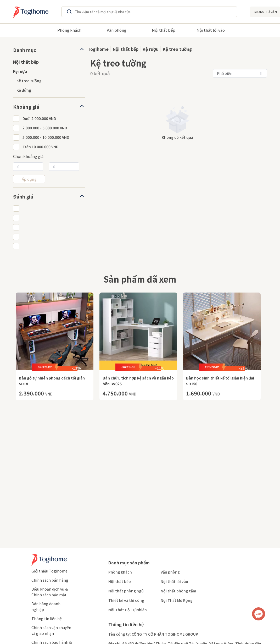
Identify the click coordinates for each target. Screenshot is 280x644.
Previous (42, 30)
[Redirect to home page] (29, 12)
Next (238, 30)
